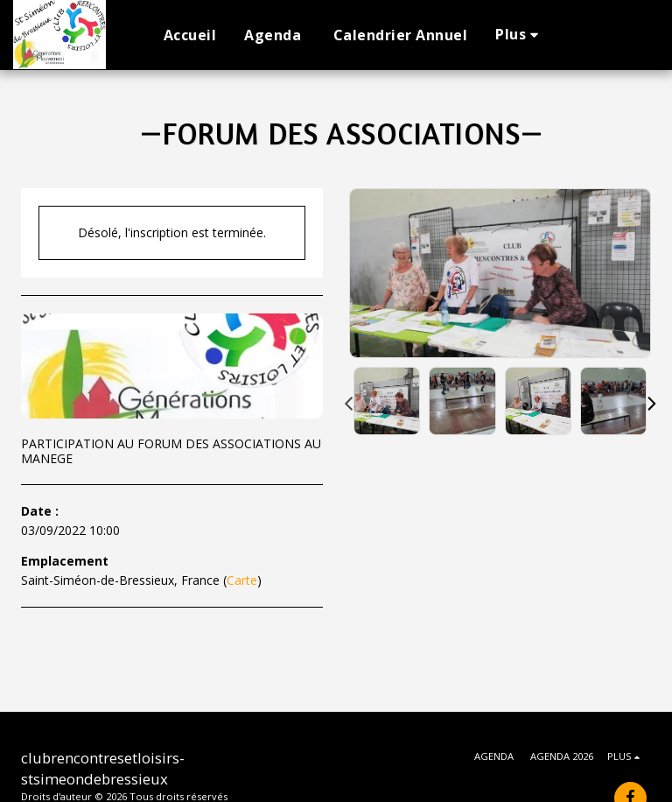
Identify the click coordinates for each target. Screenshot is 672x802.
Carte (242, 580)
